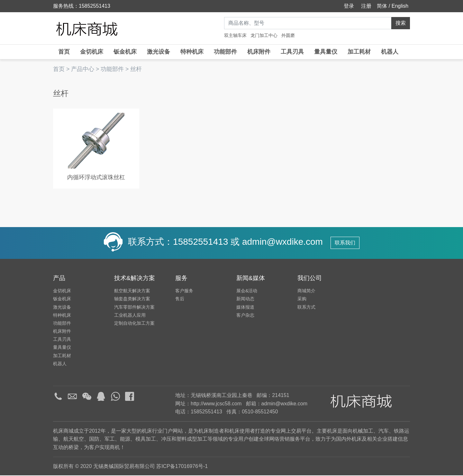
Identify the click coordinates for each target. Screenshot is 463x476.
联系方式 (306, 307)
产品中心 (83, 69)
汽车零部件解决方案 (134, 307)
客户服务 (184, 291)
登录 (348, 6)
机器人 (390, 52)
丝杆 (136, 69)
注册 (366, 6)
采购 (302, 299)
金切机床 (92, 52)
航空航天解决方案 (132, 291)
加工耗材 (359, 52)
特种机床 (192, 52)
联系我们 (345, 243)
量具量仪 (326, 52)
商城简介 (306, 291)
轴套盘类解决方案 (132, 299)
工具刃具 (292, 52)
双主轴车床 (235, 35)
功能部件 (225, 52)
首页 (64, 52)
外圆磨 (288, 35)
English (400, 6)
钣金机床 (125, 52)
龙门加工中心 (264, 35)
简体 (382, 6)
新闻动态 (245, 299)
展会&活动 (247, 291)
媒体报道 (245, 307)
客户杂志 (245, 315)
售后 (180, 299)
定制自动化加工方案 (134, 323)
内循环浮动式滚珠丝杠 (94, 178)
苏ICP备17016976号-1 (182, 467)
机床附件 (259, 52)
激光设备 (159, 52)
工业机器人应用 (130, 315)
